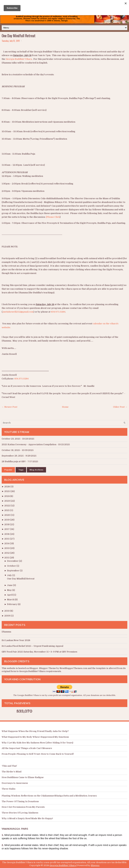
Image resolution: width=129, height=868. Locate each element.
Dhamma (6, 632)
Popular (8, 470)
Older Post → (120, 407)
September (13, 571)
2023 (7, 501)
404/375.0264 (58, 312)
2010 (7, 611)
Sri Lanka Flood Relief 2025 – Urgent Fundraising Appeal (32, 646)
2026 (7, 487)
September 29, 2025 (13, 456)
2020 (7, 515)
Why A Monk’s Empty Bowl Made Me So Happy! (27, 818)
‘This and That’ (9, 766)
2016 (7, 534)
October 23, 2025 (11, 439)
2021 (7, 510)
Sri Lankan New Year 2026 (16, 640)
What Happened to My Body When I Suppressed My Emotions (35, 737)
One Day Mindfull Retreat (19, 36)
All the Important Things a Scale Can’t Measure (27, 748)
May (10, 590)
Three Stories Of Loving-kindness (20, 813)
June (10, 585)
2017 (7, 529)
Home (65, 407)
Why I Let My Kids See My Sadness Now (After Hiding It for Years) (37, 743)
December (13, 561)
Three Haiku (8, 789)
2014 (7, 543)
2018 (7, 524)
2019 (7, 520)
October (12, 566)
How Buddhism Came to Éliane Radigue (23, 777)
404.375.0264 (21, 379)
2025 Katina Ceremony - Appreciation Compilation (29, 444)
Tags (21, 470)
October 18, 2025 (11, 450)
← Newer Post (9, 407)
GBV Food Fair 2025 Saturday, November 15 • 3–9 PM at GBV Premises (39, 652)
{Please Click (53, 217)
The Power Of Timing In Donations (20, 801)
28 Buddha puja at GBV (14, 461)
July (10, 575)
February (12, 604)
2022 (7, 506)
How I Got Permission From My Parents (23, 807)
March (11, 600)
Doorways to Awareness (15, 783)
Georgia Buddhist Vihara (19, 59)
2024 (7, 496)
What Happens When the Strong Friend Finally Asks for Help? (35, 731)
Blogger (34, 668)
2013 (7, 548)
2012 (7, 553)
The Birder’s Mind (12, 772)
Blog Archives (36, 470)
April (10, 595)
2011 (7, 558)
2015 (7, 539)
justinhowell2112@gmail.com (18, 312)
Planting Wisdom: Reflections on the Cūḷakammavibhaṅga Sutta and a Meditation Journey (49, 796)
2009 (7, 616)
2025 (7, 491)
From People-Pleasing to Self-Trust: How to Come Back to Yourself (38, 754)
